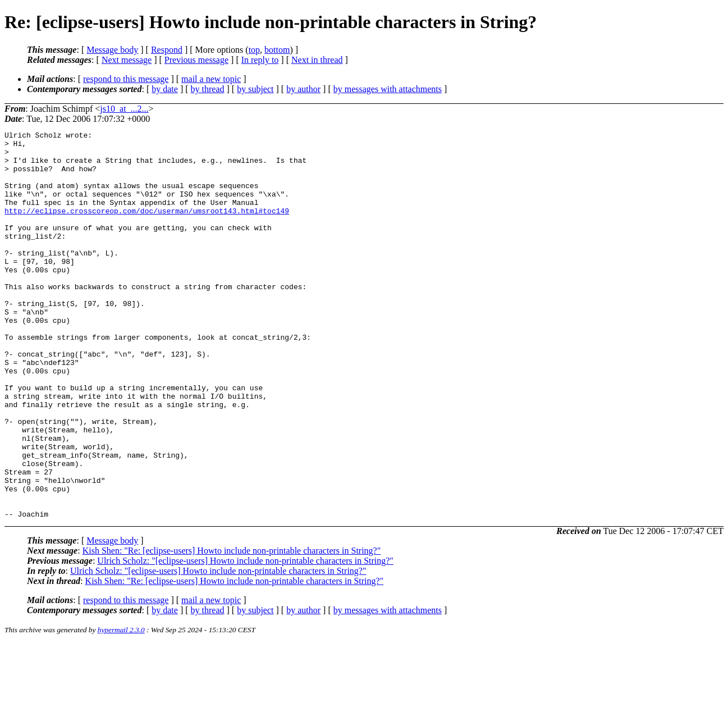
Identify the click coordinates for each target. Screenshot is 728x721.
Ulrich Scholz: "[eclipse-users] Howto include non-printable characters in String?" (245, 638)
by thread (208, 89)
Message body (112, 50)
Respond (167, 50)
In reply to (260, 60)
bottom (277, 50)
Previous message (196, 60)
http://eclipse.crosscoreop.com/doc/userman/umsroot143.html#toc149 (147, 227)
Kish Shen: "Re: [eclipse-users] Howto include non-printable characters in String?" (232, 628)
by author (303, 89)
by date (165, 89)
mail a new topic (211, 79)
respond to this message (126, 79)
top (254, 50)
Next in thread (317, 60)
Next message (127, 60)
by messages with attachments (388, 89)
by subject (255, 89)
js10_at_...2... (124, 109)
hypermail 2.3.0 (121, 707)
